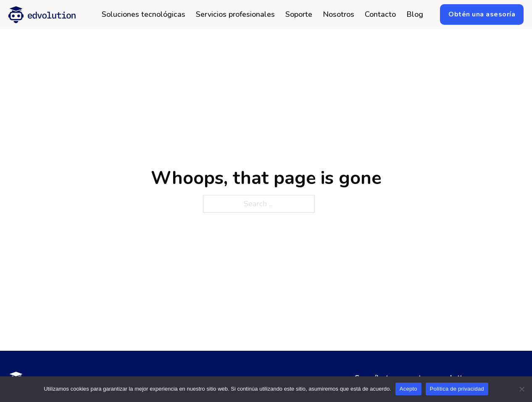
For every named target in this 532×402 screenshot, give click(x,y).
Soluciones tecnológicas (144, 15)
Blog (415, 15)
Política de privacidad (457, 389)
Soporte (299, 15)
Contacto (380, 15)
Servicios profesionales (235, 15)
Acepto (408, 389)
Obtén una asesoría (482, 14)
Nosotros (338, 15)
